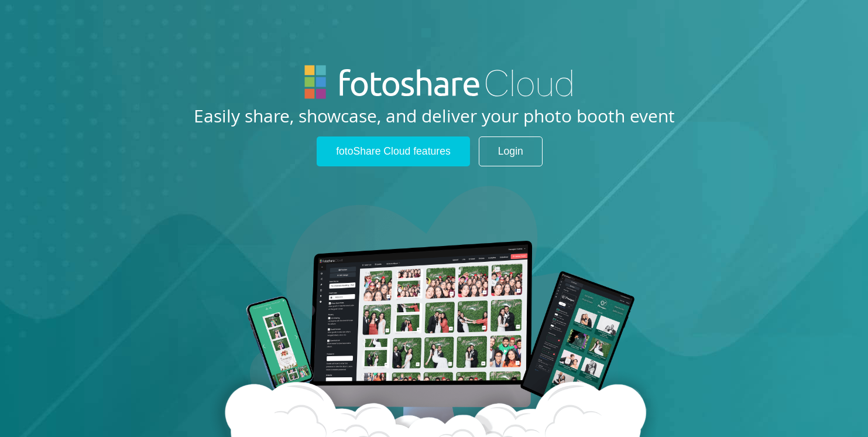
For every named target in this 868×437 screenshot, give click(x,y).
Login (511, 151)
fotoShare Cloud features (393, 151)
